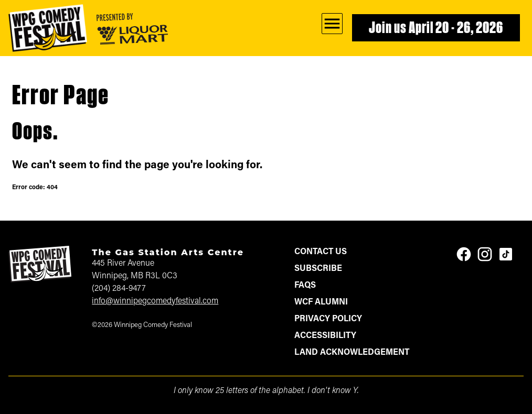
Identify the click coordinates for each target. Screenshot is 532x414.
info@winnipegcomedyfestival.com (155, 301)
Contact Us (321, 252)
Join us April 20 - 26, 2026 (436, 29)
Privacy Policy (328, 319)
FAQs (305, 286)
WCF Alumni (321, 302)
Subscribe (318, 269)
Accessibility (325, 336)
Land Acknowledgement (352, 353)
